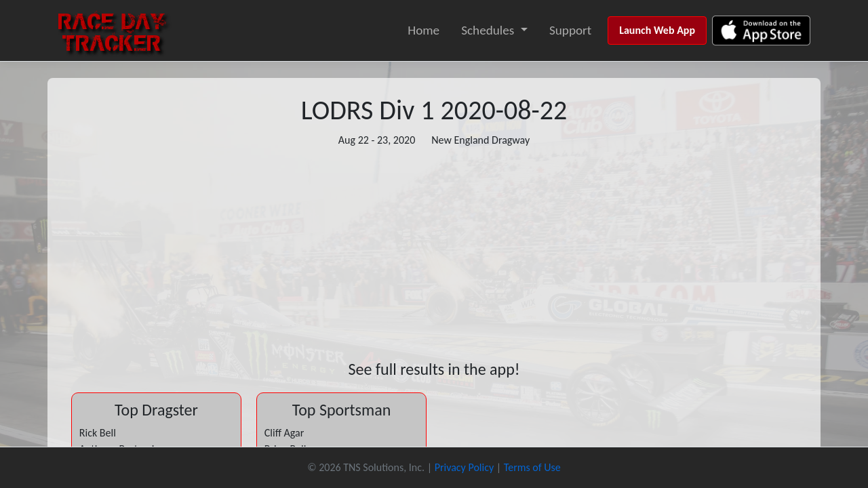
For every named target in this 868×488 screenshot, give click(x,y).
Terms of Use (532, 467)
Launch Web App (657, 30)
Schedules (488, 30)
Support (570, 30)
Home (423, 30)
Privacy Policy (465, 467)
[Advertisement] (434, 254)
